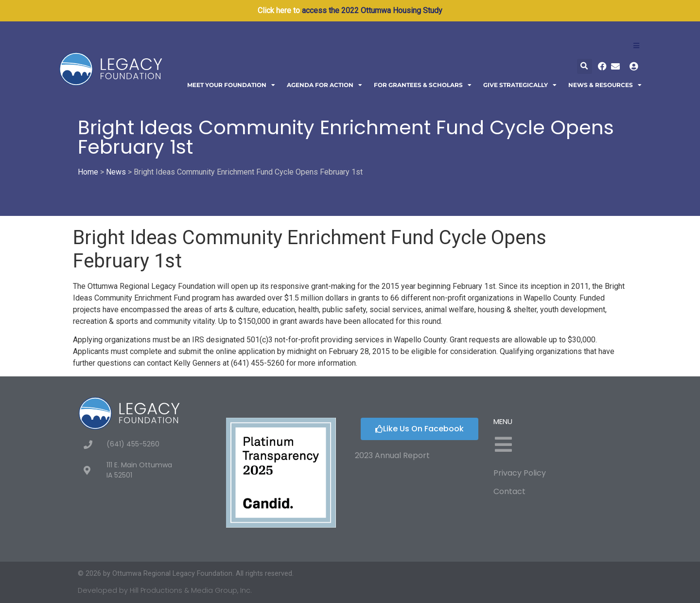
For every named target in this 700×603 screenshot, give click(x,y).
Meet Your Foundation (231, 85)
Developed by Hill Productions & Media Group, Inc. (165, 590)
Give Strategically (520, 85)
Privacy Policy (520, 473)
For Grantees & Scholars (423, 85)
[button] (585, 66)
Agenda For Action (324, 85)
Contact (509, 491)
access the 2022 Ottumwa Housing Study (372, 10)
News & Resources (605, 85)
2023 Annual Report (392, 455)
